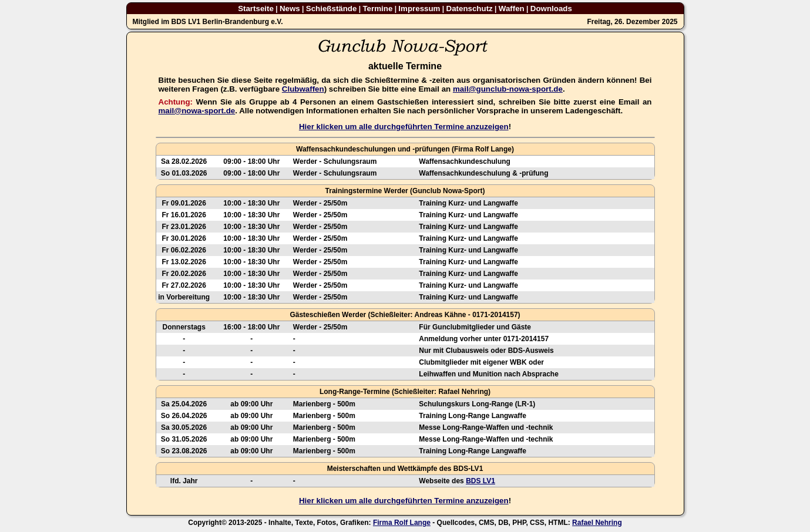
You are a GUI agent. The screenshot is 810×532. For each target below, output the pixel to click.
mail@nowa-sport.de (197, 111)
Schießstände (332, 9)
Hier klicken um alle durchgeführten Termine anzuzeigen (404, 127)
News (290, 9)
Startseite (256, 9)
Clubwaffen (303, 89)
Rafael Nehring (597, 523)
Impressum (419, 9)
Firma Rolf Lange (402, 523)
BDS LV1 (480, 481)
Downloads (551, 9)
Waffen (512, 9)
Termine (377, 9)
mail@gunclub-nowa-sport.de (508, 89)
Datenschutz (470, 9)
